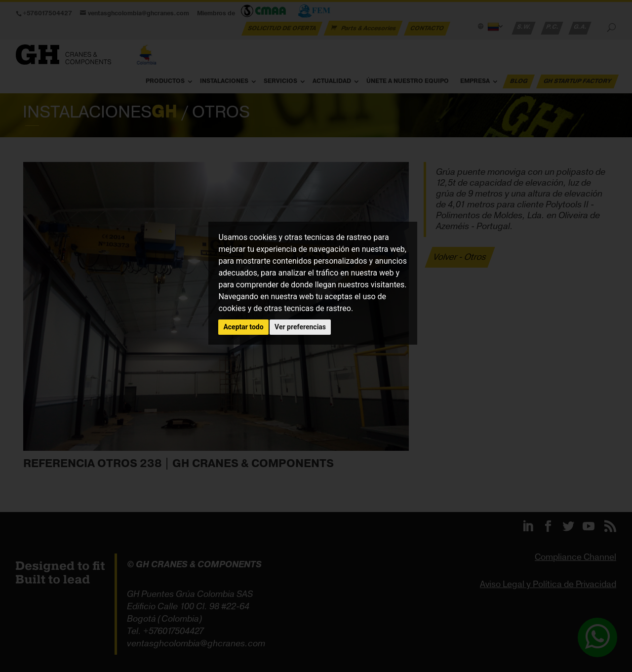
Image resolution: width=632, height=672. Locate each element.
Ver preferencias (300, 327)
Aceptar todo (243, 327)
